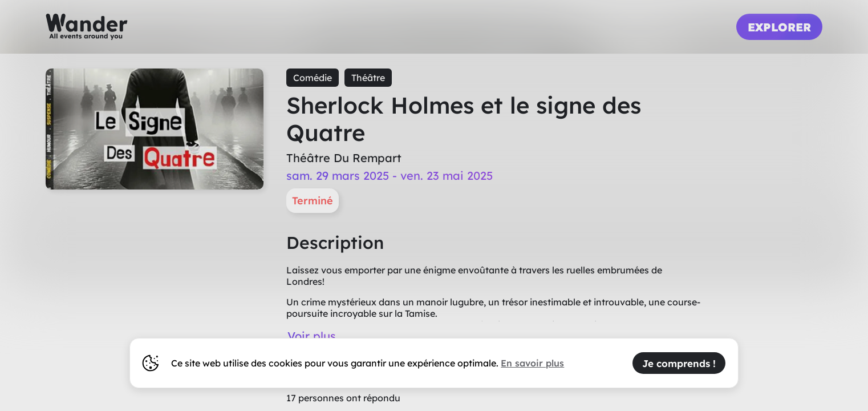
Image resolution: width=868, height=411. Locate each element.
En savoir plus (532, 363)
